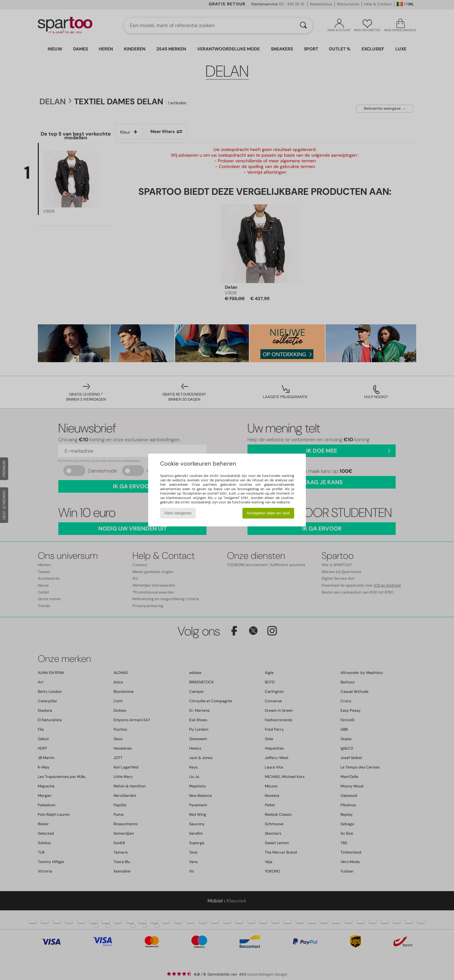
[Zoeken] (303, 26)
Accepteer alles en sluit (268, 513)
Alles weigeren (178, 513)
